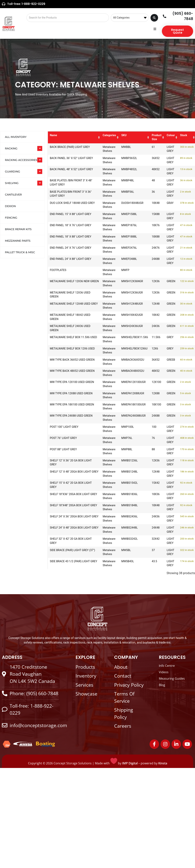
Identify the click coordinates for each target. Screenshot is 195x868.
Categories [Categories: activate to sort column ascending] (98, 135)
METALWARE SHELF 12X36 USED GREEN (66, 295)
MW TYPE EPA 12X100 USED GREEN (67, 384)
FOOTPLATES (58, 270)
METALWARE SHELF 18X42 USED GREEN (66, 317)
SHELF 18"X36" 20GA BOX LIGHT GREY (66, 496)
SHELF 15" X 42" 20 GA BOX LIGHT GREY (67, 485)
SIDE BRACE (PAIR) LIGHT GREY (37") (66, 552)
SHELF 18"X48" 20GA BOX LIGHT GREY (66, 507)
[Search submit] (154, 18)
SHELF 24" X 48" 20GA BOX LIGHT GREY (66, 530)
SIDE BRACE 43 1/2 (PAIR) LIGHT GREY (66, 563)
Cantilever (13, 195)
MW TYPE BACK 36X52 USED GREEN (67, 362)
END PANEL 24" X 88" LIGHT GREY (67, 261)
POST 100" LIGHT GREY (64, 427)
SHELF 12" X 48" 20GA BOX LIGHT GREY (66, 474)
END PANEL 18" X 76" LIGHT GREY (67, 227)
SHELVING (12, 183)
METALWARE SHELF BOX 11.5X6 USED (65, 339)
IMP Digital (130, 763)
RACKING (11, 148)
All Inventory (16, 137)
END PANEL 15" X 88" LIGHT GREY (67, 216)
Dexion (10, 206)
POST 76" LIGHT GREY (63, 438)
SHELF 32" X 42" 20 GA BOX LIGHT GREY (67, 541)
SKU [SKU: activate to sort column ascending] (117, 135)
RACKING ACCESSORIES (21, 160)
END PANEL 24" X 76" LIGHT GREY (67, 250)
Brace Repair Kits (18, 229)
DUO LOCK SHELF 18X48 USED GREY (69, 205)
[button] (155, 29)
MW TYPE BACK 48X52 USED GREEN (67, 373)
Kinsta (163, 763)
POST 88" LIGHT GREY (63, 449)
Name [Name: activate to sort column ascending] (53, 135)
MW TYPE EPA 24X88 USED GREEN (66, 418)
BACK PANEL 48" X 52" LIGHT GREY (68, 171)
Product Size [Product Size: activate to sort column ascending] (150, 137)
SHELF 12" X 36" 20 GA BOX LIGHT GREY (67, 463)
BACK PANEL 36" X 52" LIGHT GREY (68, 160)
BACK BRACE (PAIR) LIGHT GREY (66, 149)
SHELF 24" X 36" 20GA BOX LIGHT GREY (66, 519)
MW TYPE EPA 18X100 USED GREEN (67, 407)
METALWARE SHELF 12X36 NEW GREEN (66, 283)
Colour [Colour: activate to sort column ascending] (167, 135)
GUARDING (12, 172)
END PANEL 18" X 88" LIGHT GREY (67, 239)
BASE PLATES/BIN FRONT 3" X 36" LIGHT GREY (68, 194)
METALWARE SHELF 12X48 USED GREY (66, 306)
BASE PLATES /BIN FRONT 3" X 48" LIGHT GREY (67, 183)
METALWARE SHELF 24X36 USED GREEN (66, 328)
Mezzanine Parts (18, 241)
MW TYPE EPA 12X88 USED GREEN (66, 396)
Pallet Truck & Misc (20, 252)
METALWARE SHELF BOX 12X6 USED (69, 351)
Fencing (11, 218)
